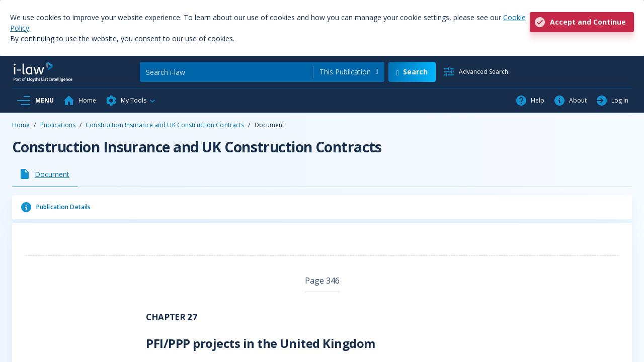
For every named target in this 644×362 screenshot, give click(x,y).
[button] (131, 101)
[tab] (45, 174)
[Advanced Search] (476, 72)
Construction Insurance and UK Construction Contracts (165, 125)
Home (21, 125)
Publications (58, 125)
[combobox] (349, 72)
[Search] (226, 72)
